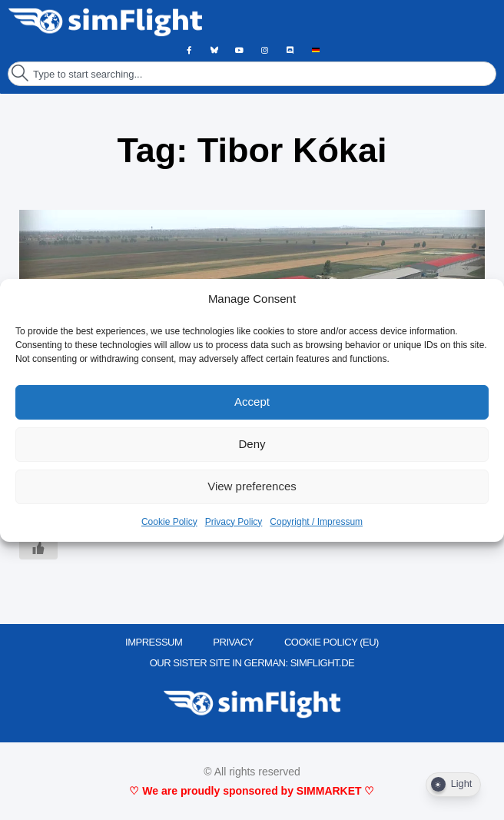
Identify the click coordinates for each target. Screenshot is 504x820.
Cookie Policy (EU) (332, 642)
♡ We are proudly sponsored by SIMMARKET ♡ (252, 791)
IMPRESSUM (154, 642)
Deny (252, 444)
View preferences (252, 486)
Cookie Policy (169, 522)
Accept (252, 402)
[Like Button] (38, 548)
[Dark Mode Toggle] (453, 785)
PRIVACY (233, 642)
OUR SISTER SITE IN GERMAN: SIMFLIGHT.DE (252, 663)
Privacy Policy (234, 522)
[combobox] (252, 74)
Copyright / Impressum (316, 522)
